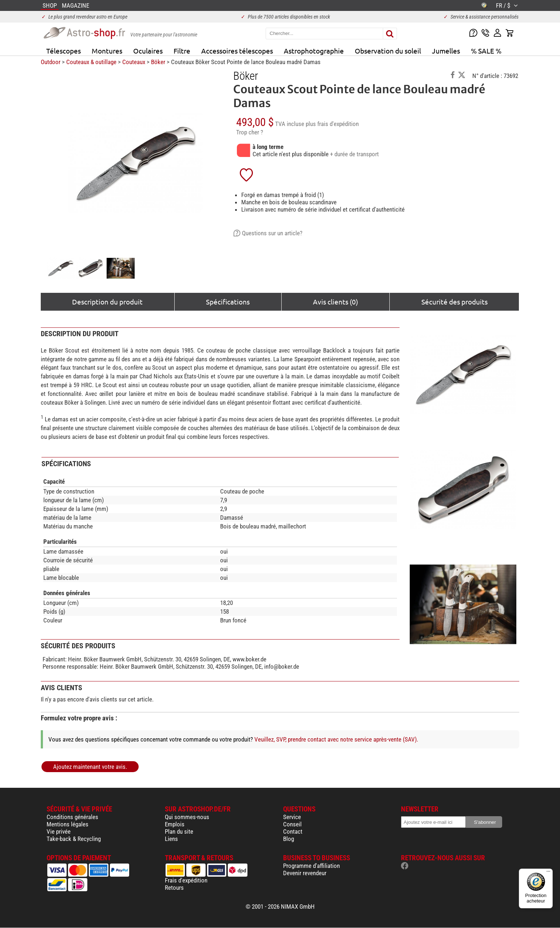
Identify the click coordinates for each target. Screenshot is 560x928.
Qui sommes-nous (187, 817)
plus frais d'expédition (332, 124)
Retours (174, 888)
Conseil (292, 824)
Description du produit (107, 302)
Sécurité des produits (454, 302)
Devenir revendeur (305, 873)
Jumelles (446, 51)
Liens (171, 839)
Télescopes (63, 51)
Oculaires (148, 51)
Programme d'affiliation (311, 866)
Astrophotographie (314, 51)
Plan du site (179, 831)
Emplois (175, 824)
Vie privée (59, 831)
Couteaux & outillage (91, 62)
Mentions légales (67, 824)
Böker (158, 62)
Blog (289, 839)
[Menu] (548, 873)
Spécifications (228, 302)
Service (292, 817)
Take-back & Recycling (74, 839)
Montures (107, 51)
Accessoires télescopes (237, 51)
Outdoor (51, 62)
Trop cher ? (250, 132)
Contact (293, 831)
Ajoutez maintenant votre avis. (90, 767)
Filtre (182, 51)
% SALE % (486, 51)
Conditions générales (72, 817)
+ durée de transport (354, 154)
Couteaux (134, 62)
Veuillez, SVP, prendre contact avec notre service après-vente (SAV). (336, 739)
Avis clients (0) (335, 302)
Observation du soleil (388, 51)
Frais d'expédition (186, 880)
